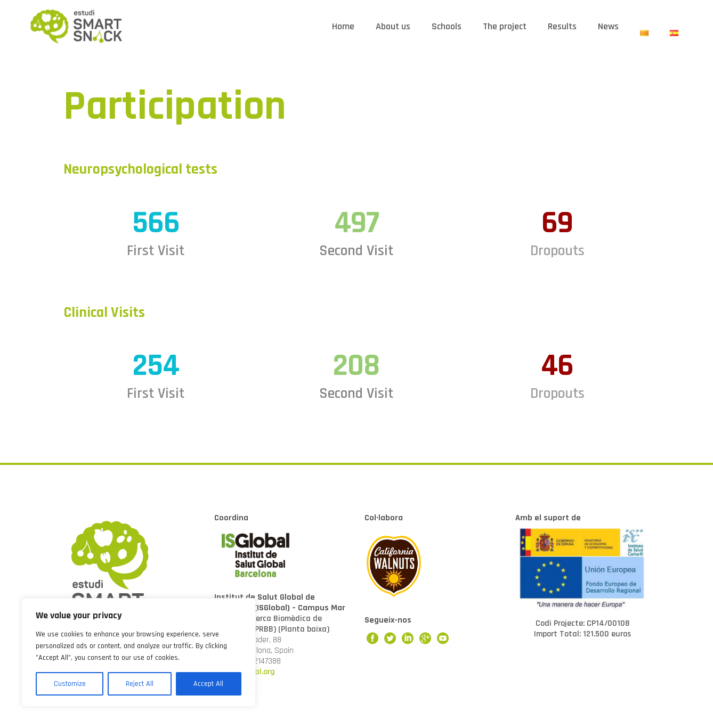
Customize (70, 684)
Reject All (140, 684)
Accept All (208, 684)
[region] (139, 652)
